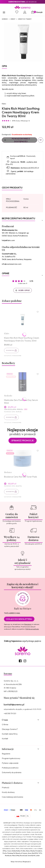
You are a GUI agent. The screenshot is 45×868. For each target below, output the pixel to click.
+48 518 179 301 (10, 713)
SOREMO (5, 19)
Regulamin (28, 624)
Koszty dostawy (8, 792)
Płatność (6, 788)
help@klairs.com (8, 240)
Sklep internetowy (20, 862)
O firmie (5, 724)
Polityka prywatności (10, 768)
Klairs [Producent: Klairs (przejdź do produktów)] (4, 104)
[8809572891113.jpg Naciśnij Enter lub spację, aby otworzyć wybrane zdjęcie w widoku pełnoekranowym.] (23, 42)
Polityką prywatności (32, 629)
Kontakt (5, 739)
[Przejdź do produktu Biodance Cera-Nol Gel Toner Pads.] (22, 458)
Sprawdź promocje (23, 441)
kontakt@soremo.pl (14, 704)
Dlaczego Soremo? (10, 729)
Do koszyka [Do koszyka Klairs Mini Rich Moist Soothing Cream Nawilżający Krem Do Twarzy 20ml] (10, 350)
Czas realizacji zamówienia (12, 797)
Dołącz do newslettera (19, 619)
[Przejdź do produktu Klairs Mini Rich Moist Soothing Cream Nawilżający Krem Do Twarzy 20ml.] (22, 320)
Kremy (13, 19)
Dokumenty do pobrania (12, 772)
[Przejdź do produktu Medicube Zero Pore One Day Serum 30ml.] (22, 382)
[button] (4, 13)
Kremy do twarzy (25, 19)
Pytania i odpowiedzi (10, 763)
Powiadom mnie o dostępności (17, 140)
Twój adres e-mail (12, 613)
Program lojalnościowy (11, 758)
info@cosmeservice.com (12, 264)
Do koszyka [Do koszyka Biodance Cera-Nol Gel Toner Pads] (10, 492)
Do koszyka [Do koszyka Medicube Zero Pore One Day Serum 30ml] (10, 417)
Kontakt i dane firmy (10, 734)
